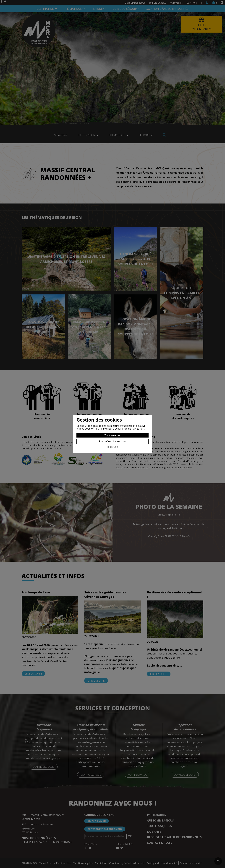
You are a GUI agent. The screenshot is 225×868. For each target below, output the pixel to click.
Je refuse (113, 447)
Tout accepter (113, 435)
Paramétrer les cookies (113, 441)
